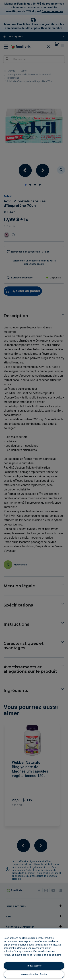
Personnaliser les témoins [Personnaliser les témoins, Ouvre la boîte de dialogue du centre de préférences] (34, 974)
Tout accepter (34, 966)
